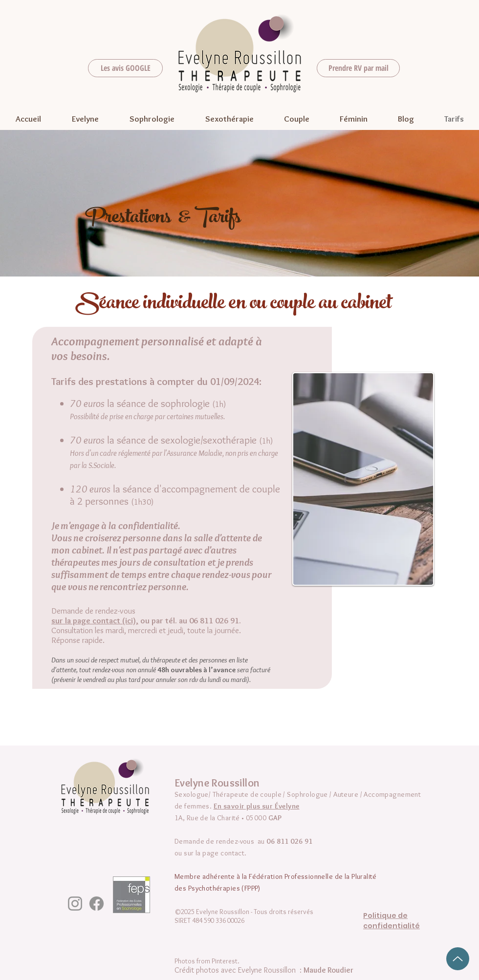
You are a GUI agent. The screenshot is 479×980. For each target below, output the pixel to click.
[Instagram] (75, 904)
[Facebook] (97, 904)
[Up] (458, 959)
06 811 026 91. (215, 620)
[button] (152, 119)
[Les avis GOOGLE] (125, 68)
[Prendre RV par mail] (358, 68)
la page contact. (221, 853)
